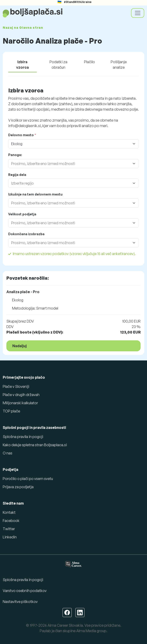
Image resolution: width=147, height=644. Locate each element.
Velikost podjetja (22, 214)
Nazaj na (23, 27)
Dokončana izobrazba (26, 234)
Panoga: (15, 155)
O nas (8, 453)
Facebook (11, 521)
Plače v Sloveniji (16, 386)
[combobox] (69, 164)
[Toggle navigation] (138, 13)
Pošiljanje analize (119, 65)
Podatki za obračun (58, 65)
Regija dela (17, 175)
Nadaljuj (20, 346)
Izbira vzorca (22, 65)
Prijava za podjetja (18, 487)
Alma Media (86, 631)
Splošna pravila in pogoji (23, 437)
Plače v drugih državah (21, 395)
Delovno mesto (21, 135)
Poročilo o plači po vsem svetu (28, 479)
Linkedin (10, 537)
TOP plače (11, 411)
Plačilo (89, 62)
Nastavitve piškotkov (20, 602)
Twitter (9, 529)
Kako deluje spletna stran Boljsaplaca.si (35, 445)
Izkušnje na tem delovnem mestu (35, 194)
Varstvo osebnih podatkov (25, 591)
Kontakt (9, 512)
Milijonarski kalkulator (20, 403)
